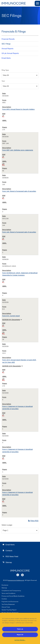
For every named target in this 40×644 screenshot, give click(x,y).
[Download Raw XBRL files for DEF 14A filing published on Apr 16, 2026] (3, 164)
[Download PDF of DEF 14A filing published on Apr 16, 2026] (3, 157)
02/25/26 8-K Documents (12, 320)
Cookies (4, 599)
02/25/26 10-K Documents (13, 366)
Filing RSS (33, 521)
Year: (3, 81)
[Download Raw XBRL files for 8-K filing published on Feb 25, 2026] (3, 333)
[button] (37, 3)
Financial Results (8, 39)
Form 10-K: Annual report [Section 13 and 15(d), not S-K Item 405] (19, 361)
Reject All (20, 635)
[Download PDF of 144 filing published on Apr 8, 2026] (3, 198)
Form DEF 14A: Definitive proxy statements (18, 150)
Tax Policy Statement (8, 604)
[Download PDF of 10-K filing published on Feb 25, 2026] (3, 372)
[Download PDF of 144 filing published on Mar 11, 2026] (3, 239)
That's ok (20, 629)
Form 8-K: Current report (11, 316)
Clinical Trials (6, 607)
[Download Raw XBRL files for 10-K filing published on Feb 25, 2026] (3, 379)
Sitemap (7, 562)
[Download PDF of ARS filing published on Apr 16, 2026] (3, 116)
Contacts (7, 550)
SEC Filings (6, 44)
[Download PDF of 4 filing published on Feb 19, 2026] (3, 415)
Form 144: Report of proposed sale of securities (19, 191)
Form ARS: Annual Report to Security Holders (18, 109)
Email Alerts (6, 58)
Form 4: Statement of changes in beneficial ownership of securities (17, 408)
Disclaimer (5, 585)
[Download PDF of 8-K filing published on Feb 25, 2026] (3, 326)
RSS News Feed (10, 556)
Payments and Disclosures (10, 602)
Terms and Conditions (8, 593)
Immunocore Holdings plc (16, 580)
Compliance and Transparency (11, 591)
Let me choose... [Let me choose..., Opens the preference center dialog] (20, 640)
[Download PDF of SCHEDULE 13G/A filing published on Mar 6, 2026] (3, 282)
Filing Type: (5, 70)
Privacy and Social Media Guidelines (13, 596)
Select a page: (7, 525)
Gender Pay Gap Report (9, 610)
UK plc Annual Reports (10, 53)
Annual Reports (7, 49)
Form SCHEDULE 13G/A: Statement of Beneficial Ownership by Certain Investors (20, 274)
